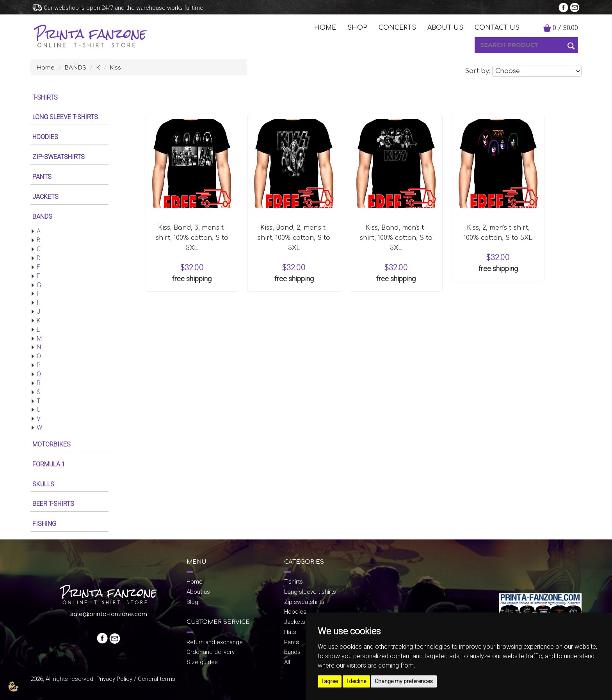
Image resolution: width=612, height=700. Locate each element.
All (287, 662)
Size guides (202, 662)
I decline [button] (356, 681)
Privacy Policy (114, 679)
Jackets (295, 622)
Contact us (497, 28)
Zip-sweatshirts (304, 602)
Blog (192, 602)
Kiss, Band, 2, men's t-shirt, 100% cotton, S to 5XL (294, 238)
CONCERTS (397, 28)
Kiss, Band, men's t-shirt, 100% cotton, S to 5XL (396, 238)
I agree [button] (330, 681)
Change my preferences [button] (404, 681)
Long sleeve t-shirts (310, 592)
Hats (290, 632)
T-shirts (294, 582)
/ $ (565, 28)
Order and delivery (211, 652)
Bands (292, 652)
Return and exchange (215, 642)
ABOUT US (445, 28)
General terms (157, 679)
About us (198, 592)
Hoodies (295, 612)
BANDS (75, 68)
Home (45, 68)
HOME (325, 28)
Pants (292, 642)
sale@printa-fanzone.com (109, 614)
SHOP (357, 28)
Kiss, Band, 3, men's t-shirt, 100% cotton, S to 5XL (192, 238)
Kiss (115, 68)
